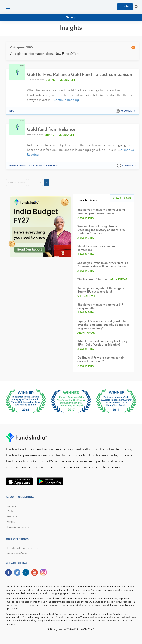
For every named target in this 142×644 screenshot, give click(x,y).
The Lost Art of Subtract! (93, 280)
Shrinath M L (86, 296)
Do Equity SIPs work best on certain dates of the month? (101, 360)
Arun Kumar (119, 280)
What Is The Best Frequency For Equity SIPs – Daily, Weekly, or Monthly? (102, 343)
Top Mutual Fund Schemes (22, 548)
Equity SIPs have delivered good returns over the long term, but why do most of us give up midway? (103, 325)
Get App (71, 18)
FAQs (10, 511)
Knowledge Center (18, 554)
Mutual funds (18, 166)
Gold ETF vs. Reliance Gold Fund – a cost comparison (80, 75)
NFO (12, 111)
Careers (11, 506)
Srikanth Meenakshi (60, 80)
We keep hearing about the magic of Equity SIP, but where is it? (102, 290)
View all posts (122, 198)
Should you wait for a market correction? (97, 248)
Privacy (11, 522)
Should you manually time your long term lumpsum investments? (101, 212)
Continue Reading (66, 100)
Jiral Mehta (86, 218)
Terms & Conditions (18, 527)
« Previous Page (17, 183)
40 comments (128, 111)
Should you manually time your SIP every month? (100, 307)
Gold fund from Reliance (51, 130)
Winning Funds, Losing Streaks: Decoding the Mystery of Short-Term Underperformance (101, 230)
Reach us (12, 516)
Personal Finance (47, 166)
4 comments (129, 166)
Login (125, 7)
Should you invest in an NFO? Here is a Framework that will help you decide (103, 265)
